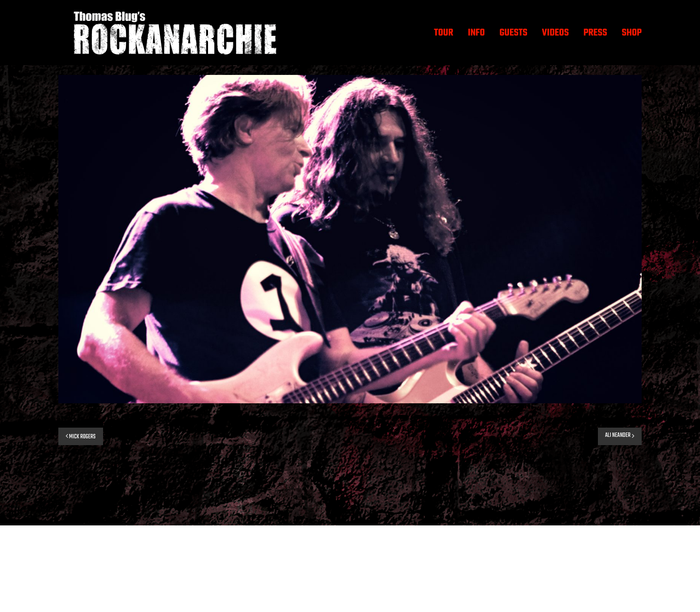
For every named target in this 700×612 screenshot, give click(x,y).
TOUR (444, 33)
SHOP (632, 33)
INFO (476, 33)
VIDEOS (555, 33)
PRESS (595, 33)
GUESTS (513, 33)
